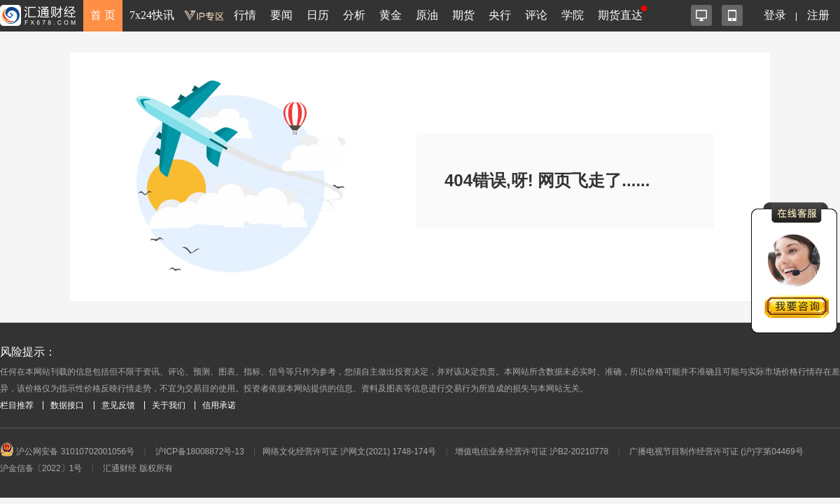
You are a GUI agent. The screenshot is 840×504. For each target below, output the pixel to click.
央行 (500, 15)
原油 (427, 15)
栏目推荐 (17, 405)
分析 (354, 15)
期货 (463, 15)
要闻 (281, 15)
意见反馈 (118, 405)
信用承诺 (219, 405)
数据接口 (67, 405)
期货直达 (620, 15)
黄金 (391, 15)
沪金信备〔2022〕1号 (41, 468)
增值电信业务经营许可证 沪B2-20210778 (532, 451)
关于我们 (169, 405)
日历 (318, 15)
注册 (818, 15)
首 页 (103, 15)
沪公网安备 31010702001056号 (67, 451)
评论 (536, 15)
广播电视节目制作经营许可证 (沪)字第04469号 (716, 451)
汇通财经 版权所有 (138, 468)
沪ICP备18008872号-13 (200, 451)
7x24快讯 (152, 15)
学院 (573, 15)
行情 (245, 15)
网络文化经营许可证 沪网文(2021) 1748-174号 (349, 451)
